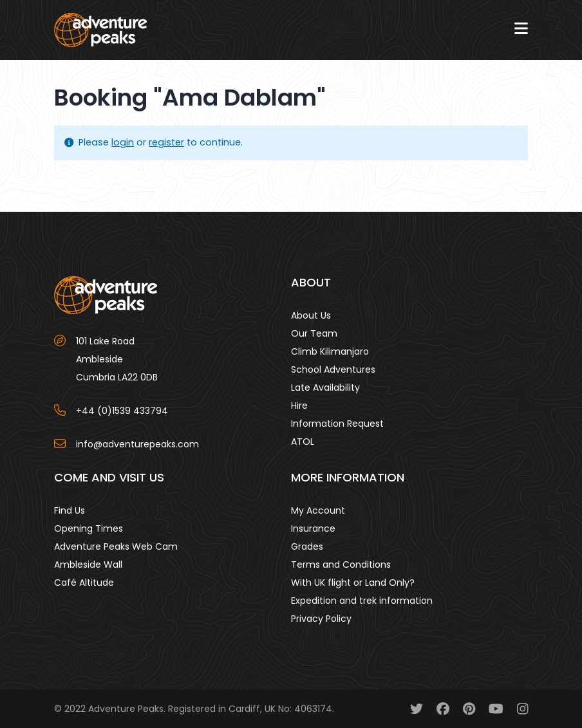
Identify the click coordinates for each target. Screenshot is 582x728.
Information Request (337, 424)
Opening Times (89, 528)
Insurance (313, 528)
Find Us (70, 510)
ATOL (303, 442)
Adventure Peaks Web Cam (116, 546)
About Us (311, 315)
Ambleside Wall (88, 565)
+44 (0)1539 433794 (122, 411)
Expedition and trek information (362, 601)
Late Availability (325, 387)
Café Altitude (84, 583)
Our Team (314, 333)
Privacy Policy (321, 619)
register (166, 142)
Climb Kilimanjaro (330, 351)
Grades (307, 546)
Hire (299, 406)
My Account (318, 510)
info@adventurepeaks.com (137, 444)
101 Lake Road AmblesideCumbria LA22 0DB (117, 359)
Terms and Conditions (341, 565)
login (123, 142)
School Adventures (333, 369)
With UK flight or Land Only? (353, 583)
